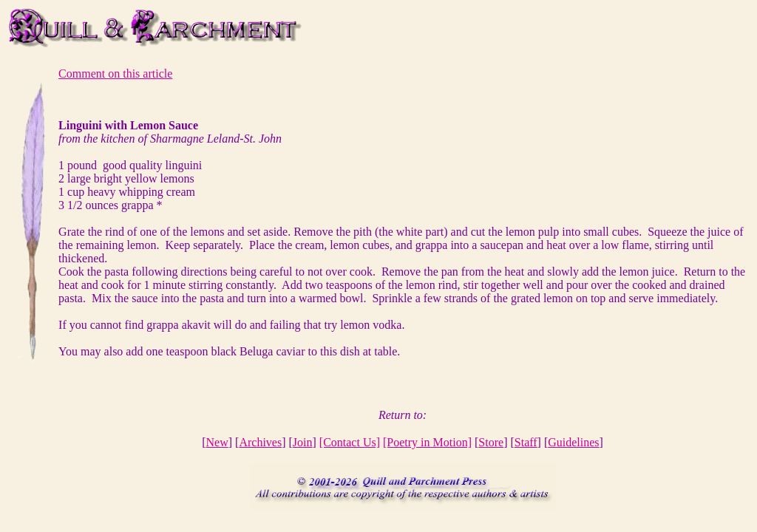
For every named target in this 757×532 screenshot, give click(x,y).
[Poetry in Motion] (427, 442)
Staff (526, 442)
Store (491, 442)
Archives (260, 442)
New (217, 442)
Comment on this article (115, 74)
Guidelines (573, 442)
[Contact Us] (350, 442)
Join (303, 442)
